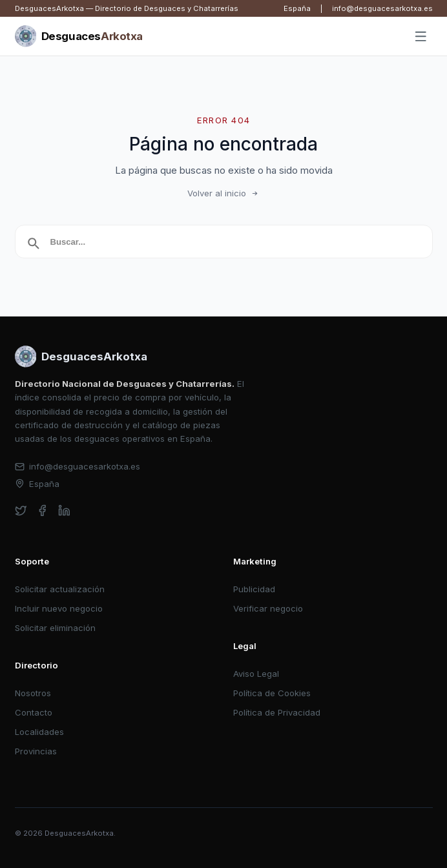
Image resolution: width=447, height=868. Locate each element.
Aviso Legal (256, 674)
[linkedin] (64, 511)
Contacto (34, 712)
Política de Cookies (272, 693)
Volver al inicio (224, 193)
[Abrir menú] (421, 37)
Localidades (39, 732)
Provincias (36, 751)
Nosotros (33, 693)
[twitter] (21, 511)
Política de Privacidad (277, 712)
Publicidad (254, 589)
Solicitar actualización (60, 589)
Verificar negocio (268, 608)
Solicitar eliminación (55, 628)
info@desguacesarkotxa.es (382, 8)
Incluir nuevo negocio (59, 608)
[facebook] (42, 511)
